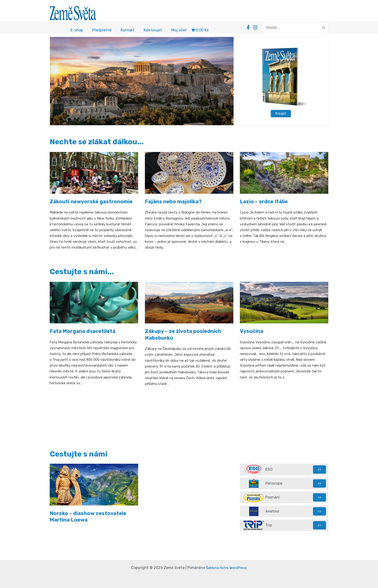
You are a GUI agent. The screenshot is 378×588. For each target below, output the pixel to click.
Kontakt (128, 31)
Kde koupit (153, 31)
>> (319, 469)
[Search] (324, 28)
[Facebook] (256, 28)
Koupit (281, 114)
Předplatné (102, 31)
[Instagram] (263, 28)
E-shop (77, 31)
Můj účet (179, 31)
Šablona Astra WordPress (226, 568)
